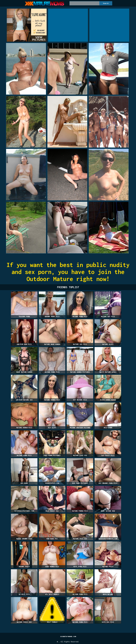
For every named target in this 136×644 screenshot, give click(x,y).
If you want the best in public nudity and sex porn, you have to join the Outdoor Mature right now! (68, 272)
